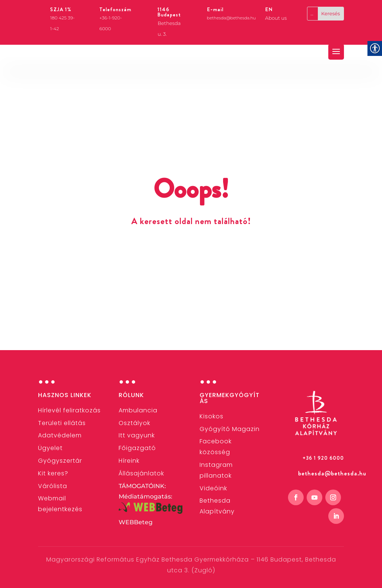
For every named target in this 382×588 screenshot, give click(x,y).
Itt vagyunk (137, 435)
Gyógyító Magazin (230, 429)
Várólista (53, 486)
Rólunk (131, 395)
